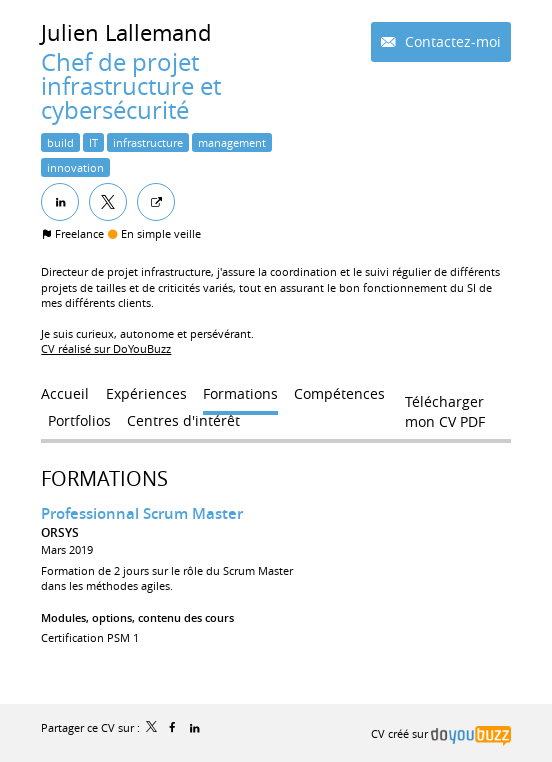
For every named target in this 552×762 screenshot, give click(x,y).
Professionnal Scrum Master (142, 513)
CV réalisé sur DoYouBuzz (106, 348)
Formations (104, 478)
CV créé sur (440, 733)
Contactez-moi (451, 41)
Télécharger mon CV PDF (445, 406)
